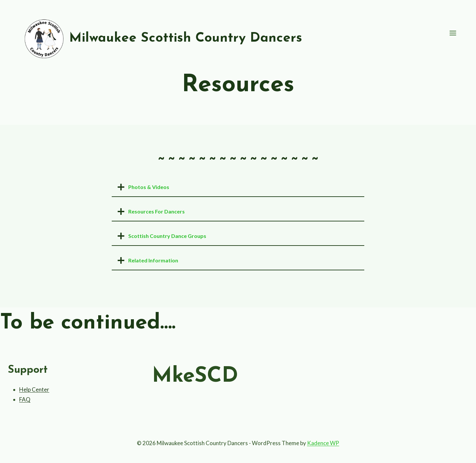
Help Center (34, 389)
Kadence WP (323, 443)
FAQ (25, 399)
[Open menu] (453, 33)
